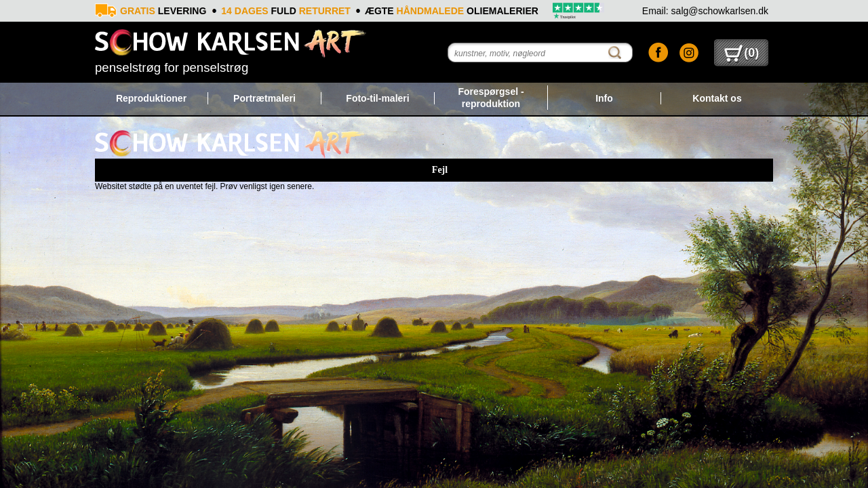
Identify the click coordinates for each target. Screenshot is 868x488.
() (742, 53)
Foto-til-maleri (377, 98)
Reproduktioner (151, 98)
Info (604, 98)
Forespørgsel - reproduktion (491, 98)
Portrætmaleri (264, 98)
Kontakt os (717, 98)
